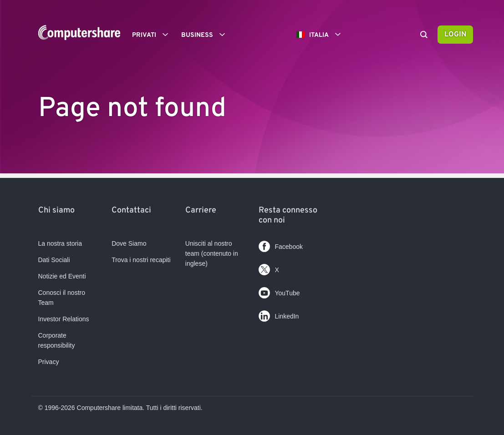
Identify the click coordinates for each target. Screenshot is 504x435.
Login (455, 35)
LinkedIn (279, 314)
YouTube (279, 291)
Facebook (280, 245)
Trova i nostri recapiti (141, 260)
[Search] (424, 35)
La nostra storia (60, 243)
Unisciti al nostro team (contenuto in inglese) (212, 253)
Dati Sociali (54, 260)
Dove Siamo (129, 243)
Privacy (49, 362)
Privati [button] (153, 35)
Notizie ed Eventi (62, 276)
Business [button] (206, 35)
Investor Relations (64, 319)
